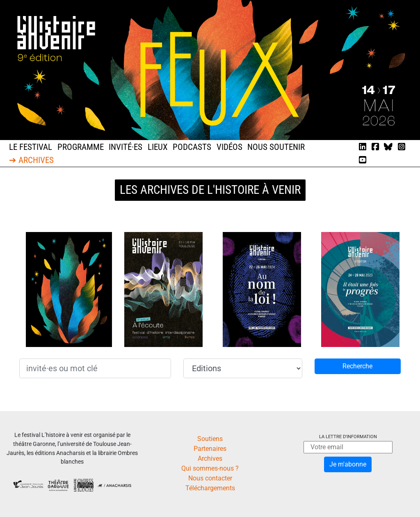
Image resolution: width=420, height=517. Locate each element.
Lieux (158, 147)
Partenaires (210, 449)
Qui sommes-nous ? (210, 468)
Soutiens (210, 439)
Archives (210, 458)
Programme (81, 147)
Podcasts (192, 147)
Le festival (31, 147)
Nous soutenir (276, 147)
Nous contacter (210, 478)
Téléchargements (210, 488)
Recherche (357, 366)
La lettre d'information (348, 437)
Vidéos (229, 147)
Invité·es (126, 147)
